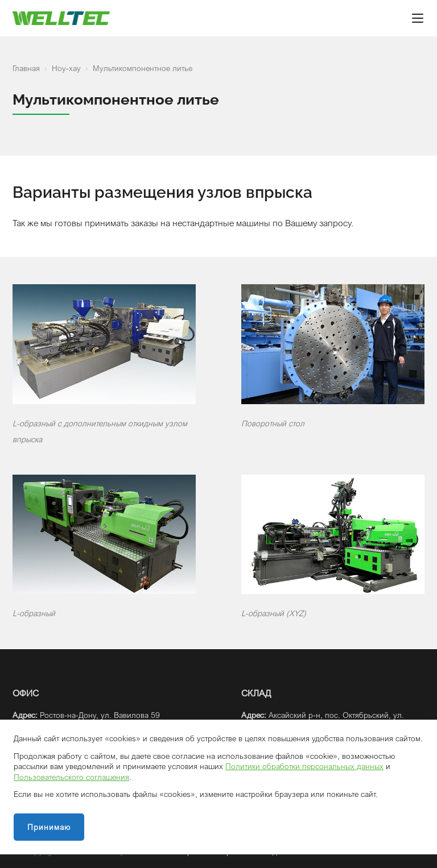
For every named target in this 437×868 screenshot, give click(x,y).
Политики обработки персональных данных (304, 766)
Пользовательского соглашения (71, 777)
